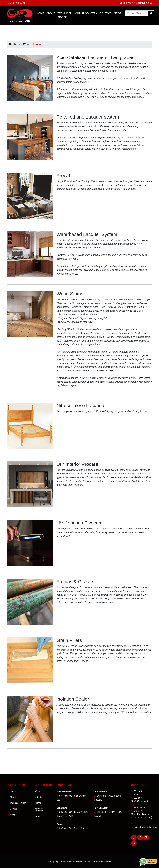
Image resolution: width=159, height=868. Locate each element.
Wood (27, 44)
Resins (38, 816)
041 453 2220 (139, 817)
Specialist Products (39, 810)
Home (40, 13)
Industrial (39, 797)
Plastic (38, 803)
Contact (106, 13)
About (51, 13)
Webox (107, 862)
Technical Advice (64, 15)
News (118, 13)
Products (15, 44)
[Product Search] (137, 13)
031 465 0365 (16, 3)
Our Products (85, 13)
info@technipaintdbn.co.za (136, 3)
